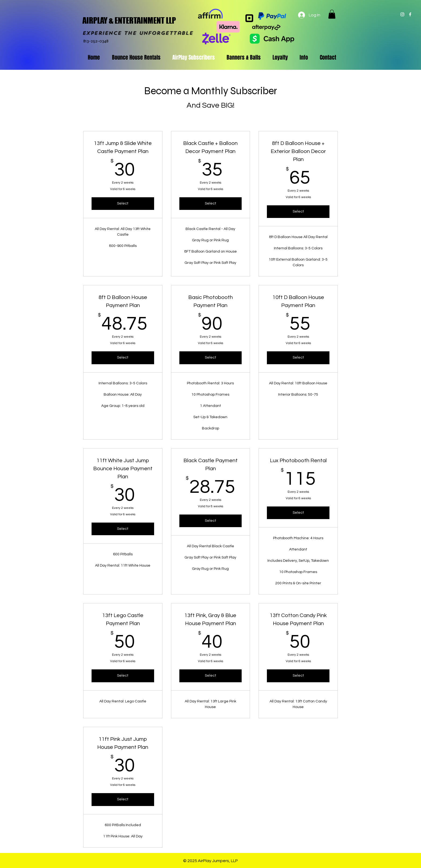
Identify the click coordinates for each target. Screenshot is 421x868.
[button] (332, 14)
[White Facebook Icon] (410, 14)
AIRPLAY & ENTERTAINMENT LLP (129, 20)
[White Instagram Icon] (402, 14)
